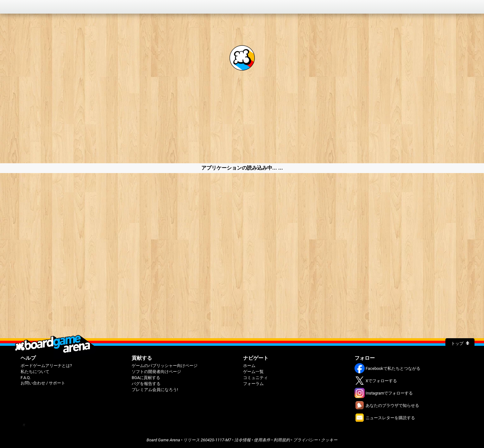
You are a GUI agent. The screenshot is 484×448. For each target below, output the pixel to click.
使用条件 (262, 440)
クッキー (329, 440)
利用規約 (282, 440)
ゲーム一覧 (253, 372)
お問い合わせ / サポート (43, 383)
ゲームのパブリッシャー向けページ (165, 366)
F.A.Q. (26, 378)
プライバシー (305, 440)
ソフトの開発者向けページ (156, 372)
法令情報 (242, 440)
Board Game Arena (163, 440)
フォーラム (253, 384)
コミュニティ (255, 378)
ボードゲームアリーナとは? (46, 366)
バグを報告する (146, 384)
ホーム (249, 366)
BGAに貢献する (146, 378)
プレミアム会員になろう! (155, 390)
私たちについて (35, 372)
